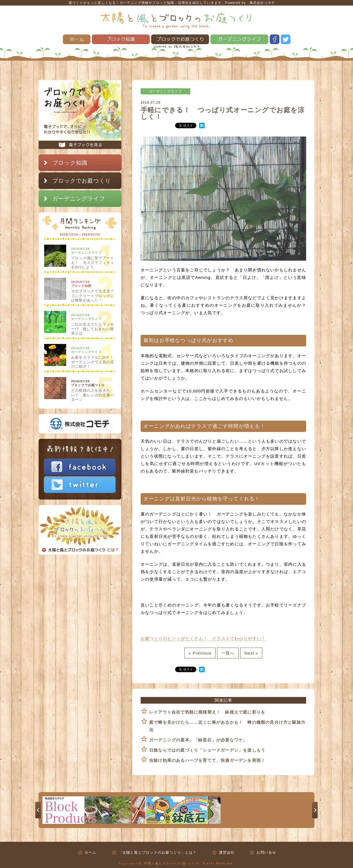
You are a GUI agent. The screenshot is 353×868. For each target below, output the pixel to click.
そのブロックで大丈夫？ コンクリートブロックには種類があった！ (95, 296)
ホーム (77, 39)
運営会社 (227, 852)
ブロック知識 (121, 39)
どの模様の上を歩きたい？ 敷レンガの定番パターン (93, 395)
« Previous (200, 653)
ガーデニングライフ (239, 39)
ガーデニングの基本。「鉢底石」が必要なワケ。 (198, 740)
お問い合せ (266, 852)
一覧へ (228, 653)
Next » (251, 653)
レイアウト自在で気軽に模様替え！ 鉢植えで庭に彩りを (207, 712)
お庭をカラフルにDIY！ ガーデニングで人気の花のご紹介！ (94, 362)
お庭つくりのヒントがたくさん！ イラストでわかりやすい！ (203, 638)
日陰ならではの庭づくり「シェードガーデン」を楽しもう (207, 750)
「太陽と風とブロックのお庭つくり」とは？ (158, 852)
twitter (286, 39)
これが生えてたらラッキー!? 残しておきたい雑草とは (93, 329)
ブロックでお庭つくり (180, 39)
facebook (275, 39)
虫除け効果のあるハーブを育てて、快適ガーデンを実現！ (207, 760)
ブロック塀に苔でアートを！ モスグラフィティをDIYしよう (93, 263)
